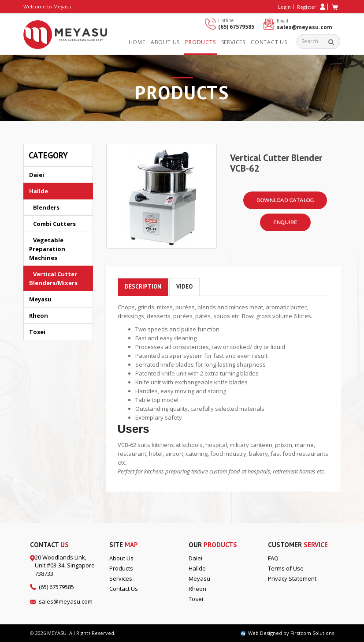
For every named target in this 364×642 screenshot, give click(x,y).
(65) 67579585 (236, 27)
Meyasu (40, 299)
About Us (121, 558)
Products (200, 42)
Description (143, 287)
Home (137, 42)
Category (48, 155)
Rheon (39, 315)
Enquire (285, 222)
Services (233, 42)
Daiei (37, 175)
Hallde (39, 191)
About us (165, 42)
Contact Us (269, 42)
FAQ (273, 558)
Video (184, 287)
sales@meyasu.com (305, 27)
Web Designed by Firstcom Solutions (287, 633)
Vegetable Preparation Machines (47, 249)
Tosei (37, 332)
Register (311, 7)
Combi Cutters (52, 224)
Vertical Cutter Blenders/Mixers (53, 278)
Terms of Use (286, 568)
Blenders (44, 207)
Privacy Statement (292, 578)
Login (284, 7)
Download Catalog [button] (285, 200)
